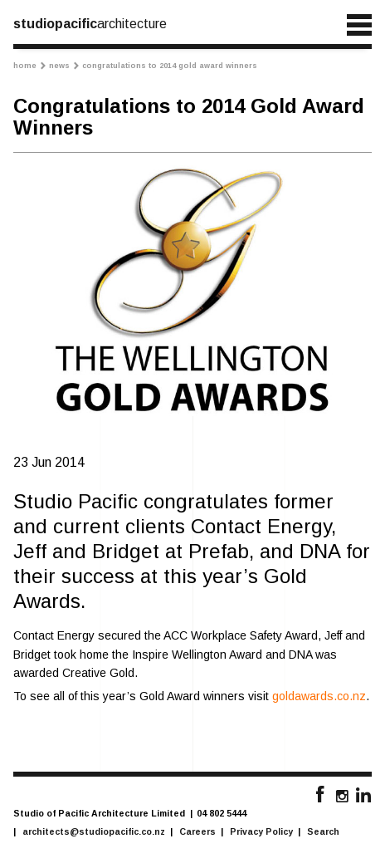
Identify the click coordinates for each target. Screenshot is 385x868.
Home (29, 66)
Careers (197, 831)
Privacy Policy (261, 831)
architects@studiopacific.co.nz (94, 831)
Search (323, 831)
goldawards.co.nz (319, 696)
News (64, 66)
